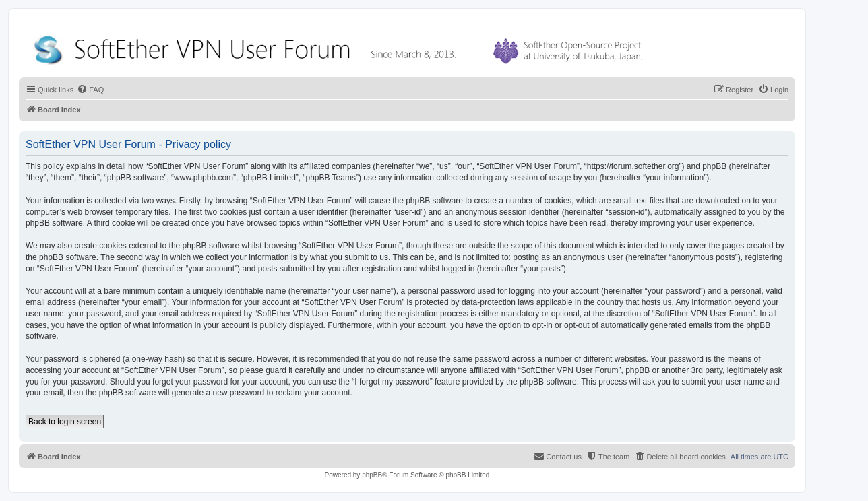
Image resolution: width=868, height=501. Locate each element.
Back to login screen (65, 422)
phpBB (372, 475)
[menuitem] (90, 90)
